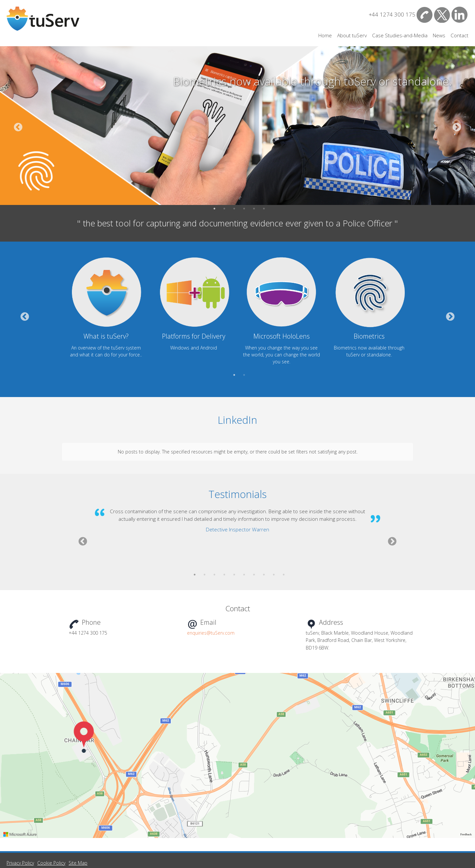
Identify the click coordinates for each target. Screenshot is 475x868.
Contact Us (425, 15)
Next (457, 130)
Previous (18, 130)
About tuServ (352, 35)
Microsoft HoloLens (282, 336)
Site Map (78, 832)
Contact (459, 35)
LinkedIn (460, 15)
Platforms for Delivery (194, 336)
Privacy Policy (20, 832)
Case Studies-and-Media (400, 35)
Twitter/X (442, 15)
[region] (237, 724)
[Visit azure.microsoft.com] (20, 803)
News (439, 35)
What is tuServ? (106, 336)
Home (325, 35)
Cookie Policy (51, 832)
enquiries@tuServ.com (211, 602)
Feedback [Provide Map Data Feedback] (466, 803)
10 (284, 549)
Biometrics (369, 336)
